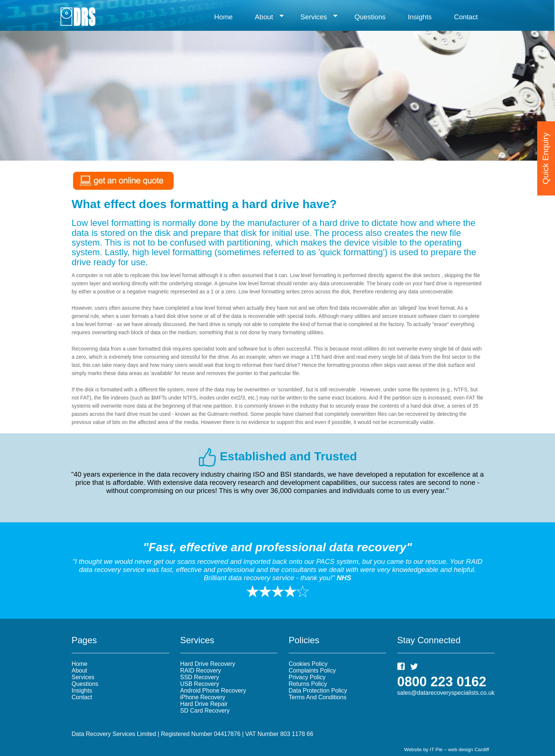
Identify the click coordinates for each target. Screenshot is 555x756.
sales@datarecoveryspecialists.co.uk (446, 693)
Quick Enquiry (546, 153)
